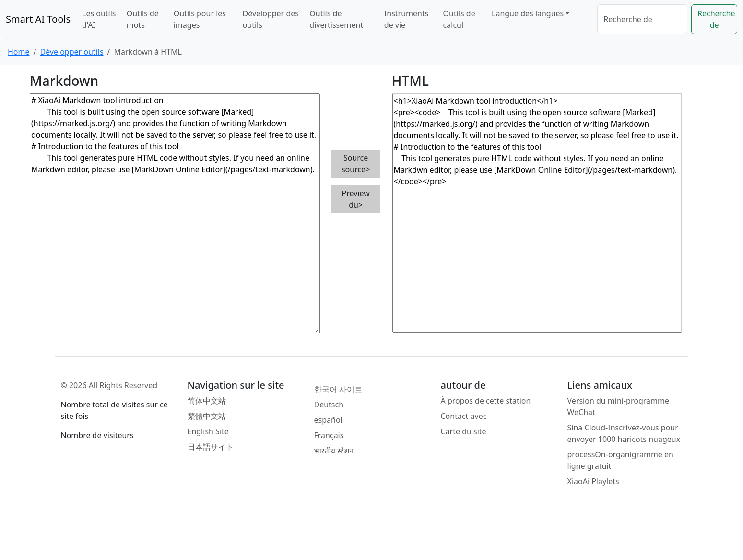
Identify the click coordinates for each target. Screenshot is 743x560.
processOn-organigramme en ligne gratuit (620, 460)
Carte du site (464, 431)
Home (19, 52)
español (328, 420)
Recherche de (716, 19)
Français (329, 435)
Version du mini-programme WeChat (618, 406)
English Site (208, 431)
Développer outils (71, 52)
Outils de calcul (459, 19)
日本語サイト (211, 447)
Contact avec (464, 416)
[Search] (642, 19)
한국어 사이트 (338, 389)
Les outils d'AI (99, 19)
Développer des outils (271, 19)
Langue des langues (528, 13)
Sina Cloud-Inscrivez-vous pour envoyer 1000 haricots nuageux (624, 433)
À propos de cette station (486, 401)
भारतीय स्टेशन (334, 451)
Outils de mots (143, 19)
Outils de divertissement (336, 19)
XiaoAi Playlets (593, 481)
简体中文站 (207, 401)
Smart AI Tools (38, 19)
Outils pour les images (200, 19)
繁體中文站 (207, 416)
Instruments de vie (407, 19)
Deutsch (329, 405)
